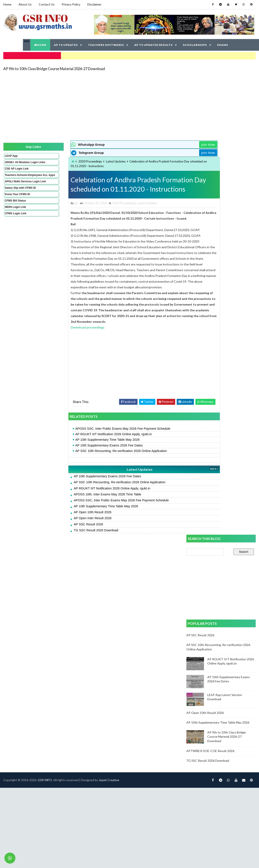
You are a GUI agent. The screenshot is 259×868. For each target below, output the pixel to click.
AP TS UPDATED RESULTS (153, 44)
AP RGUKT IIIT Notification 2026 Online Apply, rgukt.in (89, 439)
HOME (40, 44)
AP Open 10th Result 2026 (68, 517)
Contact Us (46, 4)
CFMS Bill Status (15, 209)
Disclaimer (94, 4)
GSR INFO (45, 556)
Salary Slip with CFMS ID (20, 196)
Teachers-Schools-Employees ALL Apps (18, 178)
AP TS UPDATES (66, 44)
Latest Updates (91, 160)
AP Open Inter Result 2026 (68, 524)
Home (7, 4)
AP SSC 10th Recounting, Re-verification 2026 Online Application (96, 456)
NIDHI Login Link (15, 215)
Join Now (171, 143)
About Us (25, 4)
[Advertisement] (111, 104)
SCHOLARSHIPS (195, 44)
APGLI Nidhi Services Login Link (18, 188)
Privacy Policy (71, 4)
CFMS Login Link (15, 221)
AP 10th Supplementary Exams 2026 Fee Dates (84, 451)
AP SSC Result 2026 (64, 530)
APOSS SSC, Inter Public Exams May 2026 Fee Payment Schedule (98, 434)
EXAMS (223, 44)
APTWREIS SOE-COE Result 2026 (211, 355)
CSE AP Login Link (17, 170)
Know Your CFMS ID (17, 202)
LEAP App (11, 155)
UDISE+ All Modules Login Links (17, 162)
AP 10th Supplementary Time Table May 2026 (83, 445)
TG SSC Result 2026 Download (71, 536)
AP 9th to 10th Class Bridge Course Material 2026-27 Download (54, 67)
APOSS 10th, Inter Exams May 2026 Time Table (83, 500)
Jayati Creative (109, 556)
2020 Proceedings (66, 160)
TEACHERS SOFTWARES (106, 44)
